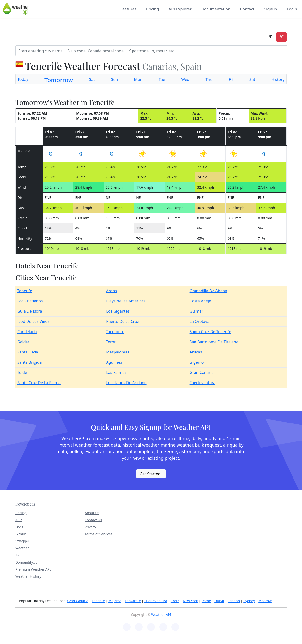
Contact (247, 9)
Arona (111, 291)
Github (21, 534)
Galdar (23, 342)
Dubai (219, 601)
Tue (162, 79)
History (278, 79)
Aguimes (114, 362)
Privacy (90, 527)
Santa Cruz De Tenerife (210, 332)
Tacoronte (115, 332)
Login (292, 9)
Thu (209, 79)
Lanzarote (133, 601)
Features (128, 9)
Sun (115, 79)
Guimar (196, 311)
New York (190, 601)
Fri (231, 79)
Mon (138, 79)
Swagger (22, 541)
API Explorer (180, 9)
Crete (175, 601)
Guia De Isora (30, 311)
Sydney (249, 601)
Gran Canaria (202, 372)
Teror (111, 342)
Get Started (150, 474)
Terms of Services (98, 534)
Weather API (161, 614)
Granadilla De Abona (209, 291)
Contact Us (93, 520)
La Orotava (200, 321)
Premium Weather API (33, 569)
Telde (22, 372)
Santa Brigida (29, 362)
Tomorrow (59, 80)
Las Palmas (116, 372)
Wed (185, 79)
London (234, 601)
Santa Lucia (28, 352)
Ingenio (197, 362)
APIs (19, 520)
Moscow (265, 601)
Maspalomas (118, 352)
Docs (19, 527)
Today (23, 79)
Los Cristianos (30, 301)
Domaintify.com (28, 562)
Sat (92, 79)
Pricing (153, 9)
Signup (271, 9)
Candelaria (27, 332)
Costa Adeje (200, 301)
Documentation (216, 9)
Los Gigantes (118, 311)
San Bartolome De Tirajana (214, 342)
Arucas (196, 352)
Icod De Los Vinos (33, 321)
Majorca (115, 601)
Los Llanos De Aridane (126, 383)
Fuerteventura (203, 383)
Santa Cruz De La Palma (39, 383)
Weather (22, 548)
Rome (206, 601)
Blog (19, 555)
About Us (92, 513)
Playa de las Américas (126, 301)
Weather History (28, 576)
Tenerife (25, 291)
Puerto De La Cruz (122, 321)
